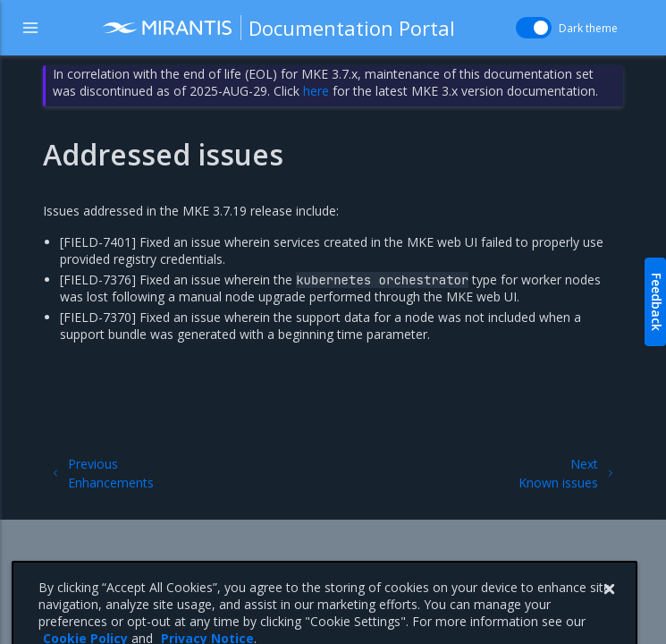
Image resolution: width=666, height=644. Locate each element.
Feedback (657, 302)
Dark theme (588, 28)
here (316, 91)
